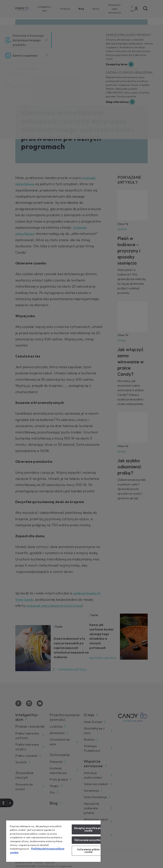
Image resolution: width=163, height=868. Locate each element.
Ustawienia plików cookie (88, 851)
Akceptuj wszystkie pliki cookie (88, 829)
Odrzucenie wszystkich (88, 840)
